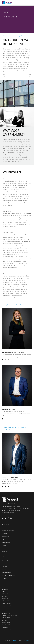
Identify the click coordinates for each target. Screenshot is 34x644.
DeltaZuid (15, 640)
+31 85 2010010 (6, 604)
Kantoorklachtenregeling (8, 575)
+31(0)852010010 (7, 628)
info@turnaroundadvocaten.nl (10, 606)
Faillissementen (6, 543)
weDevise (26, 640)
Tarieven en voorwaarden (9, 557)
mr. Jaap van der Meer (10, 477)
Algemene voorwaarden (8, 563)
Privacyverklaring (6, 572)
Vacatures (5, 566)
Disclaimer (5, 569)
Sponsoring (5, 560)
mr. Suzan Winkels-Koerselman (13, 352)
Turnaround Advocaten (8, 530)
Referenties (5, 579)
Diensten (4, 533)
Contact (4, 546)
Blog (3, 539)
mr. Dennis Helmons (9, 409)
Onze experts (5, 536)
